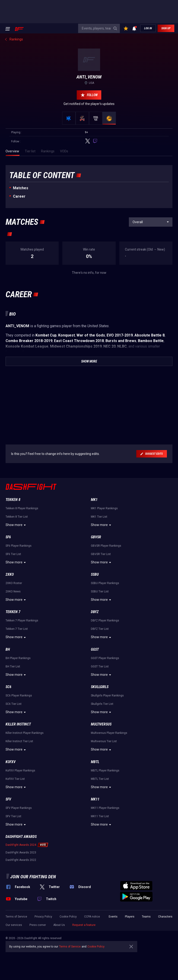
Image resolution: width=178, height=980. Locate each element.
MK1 (94, 500)
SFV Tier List (13, 816)
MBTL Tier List (100, 779)
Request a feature (84, 925)
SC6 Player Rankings (19, 696)
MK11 (95, 799)
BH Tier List (13, 666)
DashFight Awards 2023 (21, 853)
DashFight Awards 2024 (21, 845)
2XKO (10, 574)
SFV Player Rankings (19, 808)
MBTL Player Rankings (105, 771)
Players (130, 917)
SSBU (95, 574)
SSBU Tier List (100, 591)
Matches (21, 188)
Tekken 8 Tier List (17, 517)
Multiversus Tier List (104, 741)
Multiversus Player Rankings (109, 733)
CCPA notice (92, 917)
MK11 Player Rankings (105, 808)
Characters (165, 917)
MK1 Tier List (99, 517)
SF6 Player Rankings (19, 546)
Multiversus (101, 724)
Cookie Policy (68, 917)
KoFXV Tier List (15, 779)
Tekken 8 (13, 500)
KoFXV (11, 762)
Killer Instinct (18, 724)
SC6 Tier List (14, 704)
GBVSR (96, 537)
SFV (8, 799)
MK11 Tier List (100, 816)
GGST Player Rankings (105, 658)
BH (8, 649)
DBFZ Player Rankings (105, 621)
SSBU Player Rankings (105, 583)
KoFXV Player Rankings (20, 771)
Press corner (38, 925)
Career (19, 196)
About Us (59, 925)
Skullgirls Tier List (102, 704)
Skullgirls (100, 687)
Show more (16, 525)
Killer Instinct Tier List (19, 741)
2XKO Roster (14, 583)
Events (113, 917)
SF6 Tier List (13, 554)
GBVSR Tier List (101, 554)
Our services (14, 925)
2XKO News (13, 591)
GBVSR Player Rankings (106, 546)
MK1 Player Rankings (104, 508)
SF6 (8, 537)
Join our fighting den (33, 877)
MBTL (95, 762)
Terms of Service (16, 917)
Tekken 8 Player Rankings (22, 508)
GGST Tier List (100, 666)
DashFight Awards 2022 (21, 860)
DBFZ (95, 612)
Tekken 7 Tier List (17, 629)
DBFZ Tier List (100, 629)
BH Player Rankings (18, 658)
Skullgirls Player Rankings (107, 696)
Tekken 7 (13, 612)
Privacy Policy (43, 917)
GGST (95, 649)
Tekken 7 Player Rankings (22, 621)
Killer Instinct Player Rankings (25, 733)
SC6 (8, 687)
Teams (146, 917)
